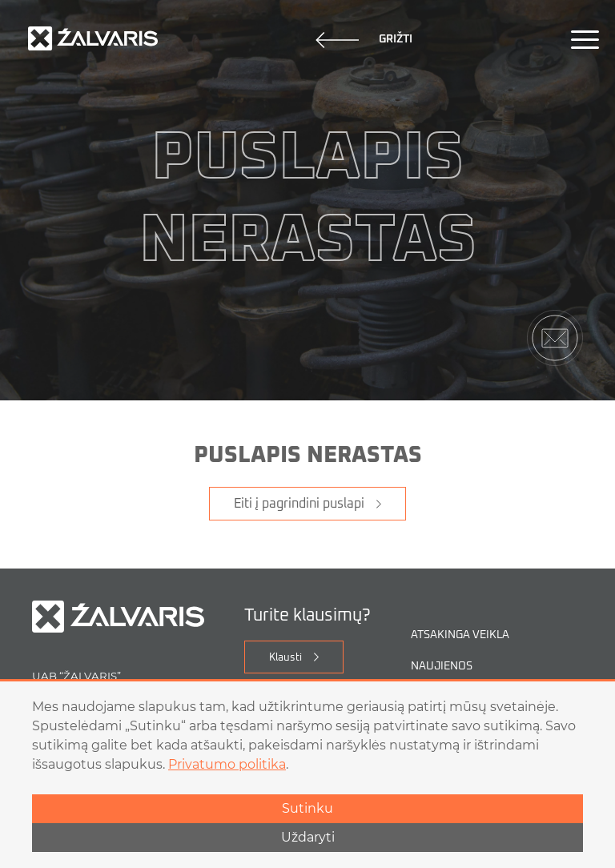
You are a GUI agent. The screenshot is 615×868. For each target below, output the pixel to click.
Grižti (364, 40)
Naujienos (442, 667)
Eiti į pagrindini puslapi (299, 504)
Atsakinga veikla (460, 635)
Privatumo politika (227, 764)
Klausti (285, 658)
